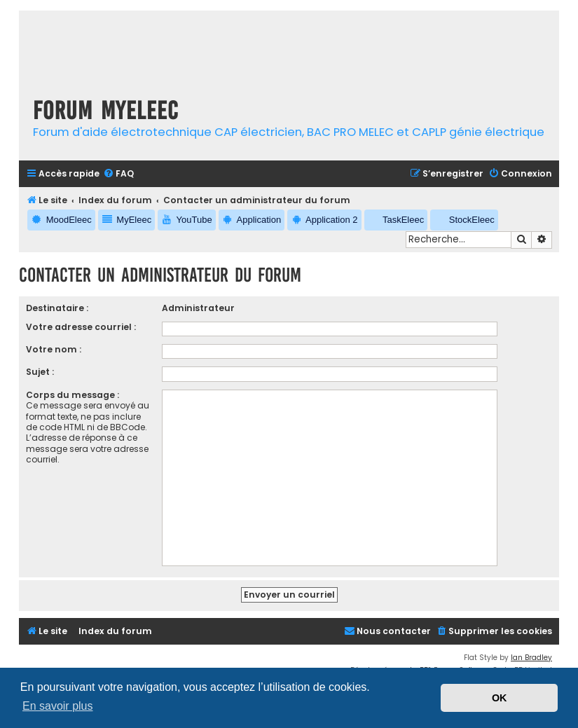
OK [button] (500, 698)
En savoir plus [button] (58, 706)
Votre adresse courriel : (81, 327)
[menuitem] (118, 174)
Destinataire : (57, 308)
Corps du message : (73, 395)
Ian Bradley (531, 658)
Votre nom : (54, 349)
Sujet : (40, 372)
